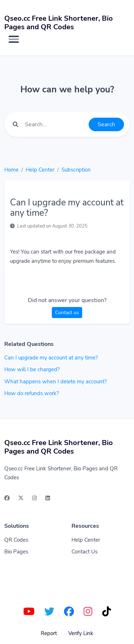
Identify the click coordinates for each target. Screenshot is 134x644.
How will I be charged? (32, 369)
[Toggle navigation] (14, 39)
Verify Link (81, 633)
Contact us (67, 313)
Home (11, 170)
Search (106, 124)
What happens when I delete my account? (56, 382)
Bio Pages (16, 552)
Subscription (76, 170)
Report (49, 633)
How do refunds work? (32, 393)
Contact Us (85, 552)
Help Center (40, 170)
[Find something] (55, 124)
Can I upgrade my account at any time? (51, 358)
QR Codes (16, 540)
